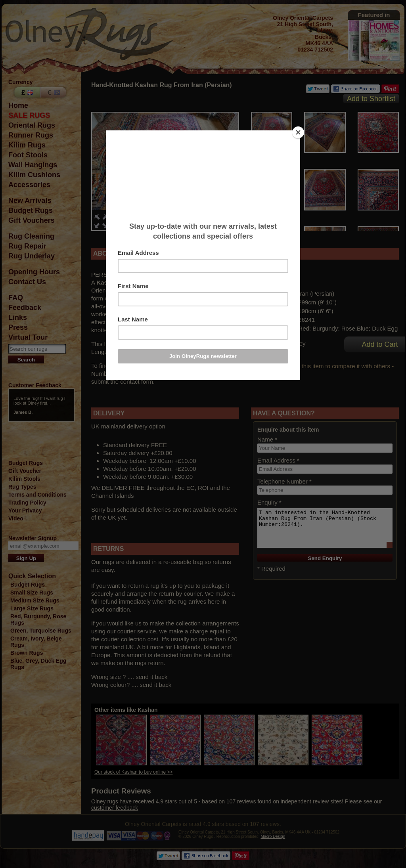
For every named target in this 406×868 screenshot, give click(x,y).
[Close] (298, 132)
